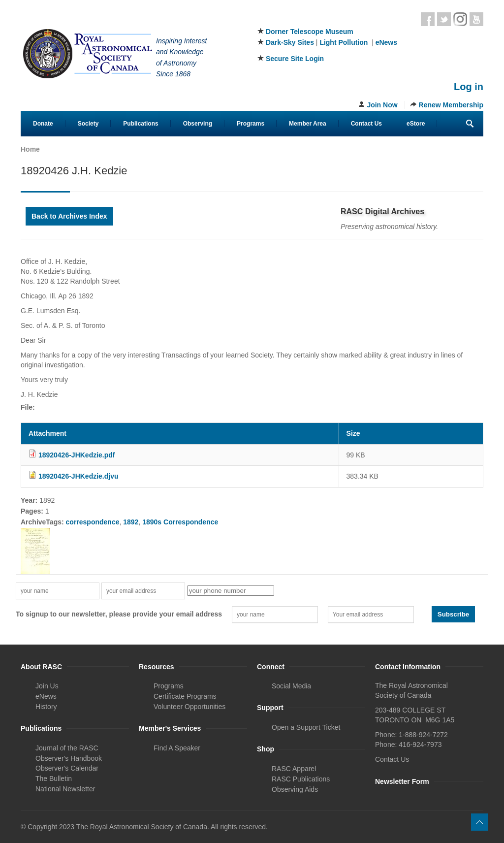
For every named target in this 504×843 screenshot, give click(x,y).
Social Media (291, 686)
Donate (43, 124)
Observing (198, 124)
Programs (251, 124)
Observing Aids (295, 789)
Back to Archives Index (69, 216)
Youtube (476, 19)
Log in (469, 87)
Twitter (444, 19)
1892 (131, 522)
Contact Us (366, 124)
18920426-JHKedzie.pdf (77, 455)
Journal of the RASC (67, 748)
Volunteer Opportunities (189, 707)
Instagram (460, 19)
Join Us (47, 686)
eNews (386, 42)
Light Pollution (344, 42)
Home (30, 149)
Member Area (308, 124)
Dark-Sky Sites (290, 42)
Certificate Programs (185, 696)
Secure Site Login (295, 59)
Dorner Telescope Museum (310, 32)
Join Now (382, 105)
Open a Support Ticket (306, 727)
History (46, 707)
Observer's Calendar (67, 768)
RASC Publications (301, 779)
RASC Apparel (294, 769)
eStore (416, 124)
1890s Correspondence (180, 522)
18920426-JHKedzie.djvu (79, 476)
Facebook (428, 19)
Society (88, 124)
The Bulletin (54, 778)
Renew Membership (451, 105)
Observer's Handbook (69, 758)
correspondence (93, 522)
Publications (141, 124)
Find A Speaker (177, 748)
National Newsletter (65, 789)
